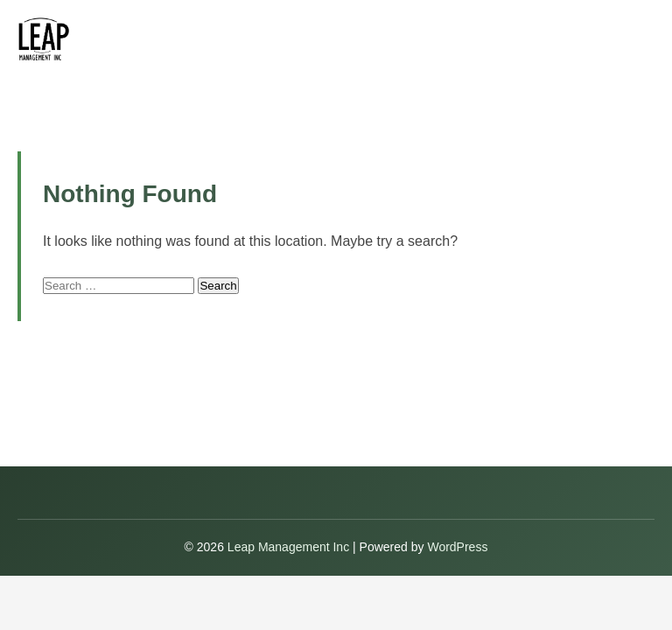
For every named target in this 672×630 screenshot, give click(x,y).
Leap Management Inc (290, 547)
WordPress (457, 547)
